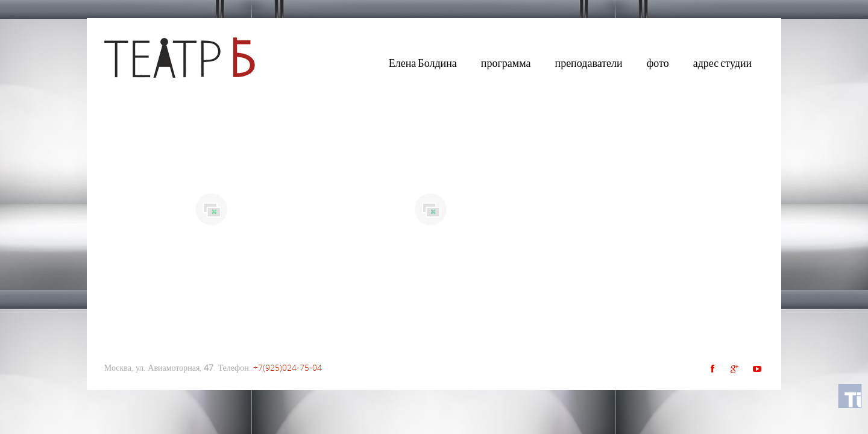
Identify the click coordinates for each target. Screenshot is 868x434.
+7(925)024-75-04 (288, 367)
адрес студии (722, 63)
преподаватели (589, 63)
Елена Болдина (423, 63)
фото (658, 63)
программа (506, 63)
